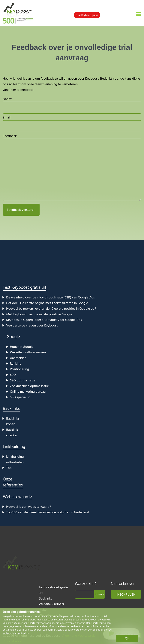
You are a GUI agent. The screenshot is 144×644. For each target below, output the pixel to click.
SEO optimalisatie (23, 380)
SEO (13, 375)
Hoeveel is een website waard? (29, 507)
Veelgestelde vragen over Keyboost (32, 325)
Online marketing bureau (28, 391)
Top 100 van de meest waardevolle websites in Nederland (48, 512)
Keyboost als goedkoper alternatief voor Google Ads (44, 320)
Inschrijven (126, 594)
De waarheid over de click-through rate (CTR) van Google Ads (50, 297)
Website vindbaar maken (28, 352)
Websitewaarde (17, 496)
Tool (9, 468)
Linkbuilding (14, 446)
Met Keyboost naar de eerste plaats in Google (39, 314)
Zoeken (100, 594)
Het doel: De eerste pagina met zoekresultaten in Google (47, 303)
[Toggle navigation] (139, 14)
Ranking (16, 363)
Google (13, 336)
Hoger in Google (22, 347)
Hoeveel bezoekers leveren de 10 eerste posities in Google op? (51, 308)
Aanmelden (18, 358)
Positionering (19, 369)
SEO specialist (20, 397)
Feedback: (72, 168)
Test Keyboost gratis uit (25, 287)
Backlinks (11, 408)
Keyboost (92, 78)
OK (127, 638)
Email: (72, 123)
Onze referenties (13, 482)
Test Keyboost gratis (87, 15)
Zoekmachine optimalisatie (29, 386)
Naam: (72, 105)
